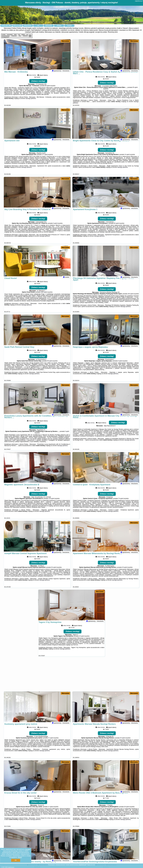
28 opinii (127, 810)
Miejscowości (28, 26)
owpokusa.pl (139, 1)
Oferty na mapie (17, 26)
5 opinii (67, 434)
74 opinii (121, 501)
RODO (20, 857)
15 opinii (82, 639)
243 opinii (131, 297)
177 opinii (45, 157)
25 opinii (122, 741)
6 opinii (55, 226)
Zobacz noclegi (38, 84)
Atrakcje (59, 26)
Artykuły (69, 26)
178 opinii (51, 501)
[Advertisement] (71, 675)
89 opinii (47, 89)
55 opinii (135, 90)
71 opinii (51, 741)
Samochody (49, 26)
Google (28, 849)
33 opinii (125, 570)
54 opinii (54, 570)
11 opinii (50, 810)
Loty (38, 26)
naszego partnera (31, 101)
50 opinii (116, 226)
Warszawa (65, 41)
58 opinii (50, 364)
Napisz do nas (91, 865)
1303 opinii (44, 295)
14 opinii (127, 157)
